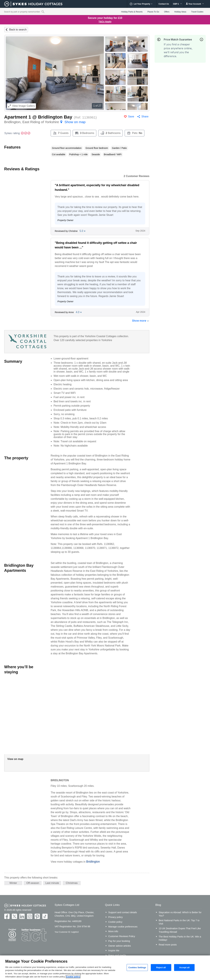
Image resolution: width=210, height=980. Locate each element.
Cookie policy (115, 922)
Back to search (18, 30)
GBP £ (177, 4)
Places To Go (153, 12)
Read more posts (168, 945)
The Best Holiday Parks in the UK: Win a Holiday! (180, 938)
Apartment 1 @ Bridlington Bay (38, 117)
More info (113, 931)
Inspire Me (114, 951)
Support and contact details (123, 912)
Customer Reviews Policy (122, 936)
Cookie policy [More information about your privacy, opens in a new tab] (73, 977)
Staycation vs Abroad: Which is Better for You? (180, 914)
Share (145, 117)
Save (131, 117)
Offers (167, 12)
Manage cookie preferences (123, 927)
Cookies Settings (137, 967)
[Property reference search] (43, 12)
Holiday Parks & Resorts (132, 12)
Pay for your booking (119, 941)
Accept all (184, 967)
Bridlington (93, 862)
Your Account (195, 4)
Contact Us (164, 4)
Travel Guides (197, 12)
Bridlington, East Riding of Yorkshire (45, 122)
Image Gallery (22, 106)
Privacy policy (115, 917)
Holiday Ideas (180, 12)
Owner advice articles (120, 946)
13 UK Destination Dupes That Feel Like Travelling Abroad (180, 930)
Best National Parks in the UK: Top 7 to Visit (179, 922)
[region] (105, 968)
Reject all (161, 967)
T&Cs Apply (105, 22)
